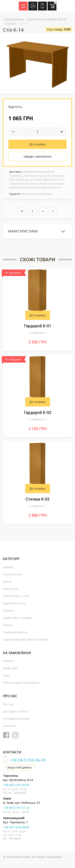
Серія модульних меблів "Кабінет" (47, 19)
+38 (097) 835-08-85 (16, 827)
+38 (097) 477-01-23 (16, 808)
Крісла (7, 581)
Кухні (6, 675)
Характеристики (23, 231)
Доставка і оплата (15, 711)
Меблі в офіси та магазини (21, 683)
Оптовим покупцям (16, 719)
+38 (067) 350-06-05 (28, 760)
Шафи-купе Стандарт (17, 618)
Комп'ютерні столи (16, 596)
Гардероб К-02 (38, 413)
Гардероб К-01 (38, 326)
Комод (7, 625)
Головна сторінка (13, 19)
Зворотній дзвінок (19, 767)
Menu (24, 5)
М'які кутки (10, 589)
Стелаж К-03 (37, 499)
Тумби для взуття (15, 632)
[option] (37, 63)
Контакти (9, 726)
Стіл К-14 (10, 23)
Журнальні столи (14, 603)
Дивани (8, 567)
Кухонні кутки (12, 574)
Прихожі (9, 610)
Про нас (8, 704)
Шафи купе (10, 668)
